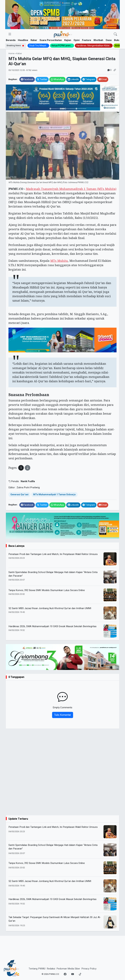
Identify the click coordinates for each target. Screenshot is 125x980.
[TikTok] (80, 974)
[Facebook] (65, 974)
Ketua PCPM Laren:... (62, 46)
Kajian (68, 40)
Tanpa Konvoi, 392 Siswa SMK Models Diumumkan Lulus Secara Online (47, 590)
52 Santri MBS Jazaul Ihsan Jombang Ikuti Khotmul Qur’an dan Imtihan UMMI (50, 608)
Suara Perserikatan (51, 40)
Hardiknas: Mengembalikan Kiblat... (94, 46)
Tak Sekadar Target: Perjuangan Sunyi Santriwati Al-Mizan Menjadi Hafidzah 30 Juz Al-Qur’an (55, 919)
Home (11, 53)
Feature (87, 40)
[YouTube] (73, 974)
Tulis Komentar (63, 715)
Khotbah (98, 40)
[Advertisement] (62, 793)
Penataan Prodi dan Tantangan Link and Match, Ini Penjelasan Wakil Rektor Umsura (53, 554)
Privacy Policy (89, 969)
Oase (109, 40)
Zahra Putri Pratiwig (28, 487)
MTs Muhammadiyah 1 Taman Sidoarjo (54, 495)
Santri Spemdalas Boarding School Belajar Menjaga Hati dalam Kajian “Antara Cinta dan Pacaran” (53, 574)
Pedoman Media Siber (68, 969)
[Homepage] (63, 34)
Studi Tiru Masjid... (38, 46)
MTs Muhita (59, 261)
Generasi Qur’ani (19, 495)
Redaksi (51, 969)
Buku (117, 40)
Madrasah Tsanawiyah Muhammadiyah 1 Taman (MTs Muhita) (71, 189)
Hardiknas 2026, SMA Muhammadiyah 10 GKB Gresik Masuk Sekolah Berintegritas (52, 626)
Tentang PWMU (37, 969)
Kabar (34, 40)
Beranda (11, 40)
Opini (77, 40)
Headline (23, 40)
